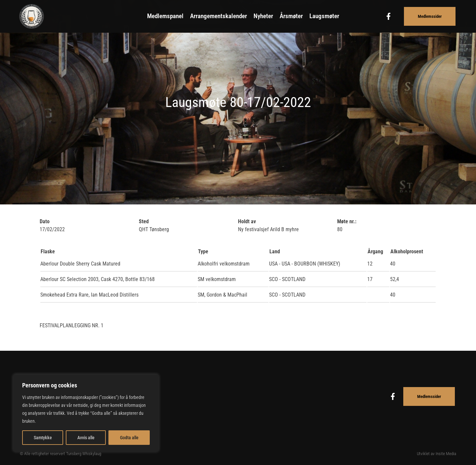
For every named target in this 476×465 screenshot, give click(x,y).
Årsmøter (291, 16)
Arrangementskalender (218, 16)
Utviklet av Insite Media (436, 454)
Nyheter (263, 16)
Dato (45, 221)
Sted (144, 221)
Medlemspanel (165, 16)
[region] (86, 413)
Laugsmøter (324, 16)
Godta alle (129, 438)
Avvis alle (86, 438)
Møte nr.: (347, 221)
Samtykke (43, 438)
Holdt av (247, 221)
